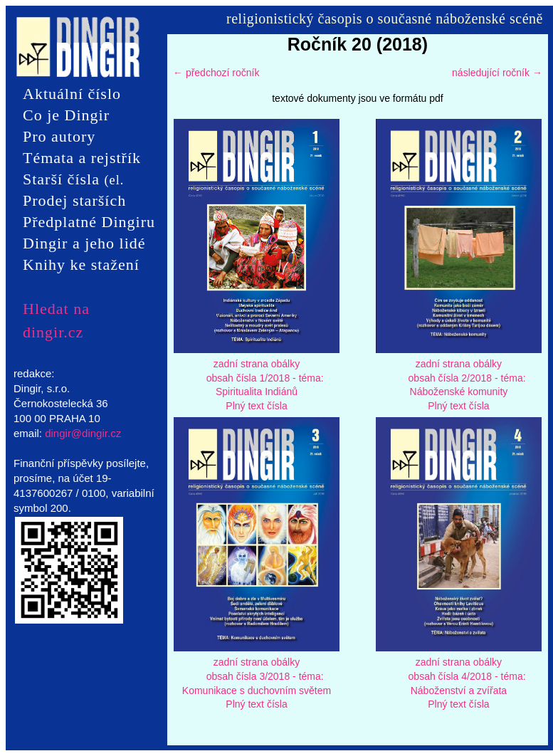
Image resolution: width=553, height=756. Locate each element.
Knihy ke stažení (81, 264)
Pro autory (59, 136)
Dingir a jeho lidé (84, 243)
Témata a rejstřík (82, 158)
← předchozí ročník (216, 73)
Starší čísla (73, 180)
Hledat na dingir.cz (56, 309)
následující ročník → (497, 73)
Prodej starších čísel (74, 201)
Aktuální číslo (72, 94)
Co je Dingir (66, 115)
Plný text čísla (256, 406)
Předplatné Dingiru (89, 222)
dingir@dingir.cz (83, 433)
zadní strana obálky (257, 364)
